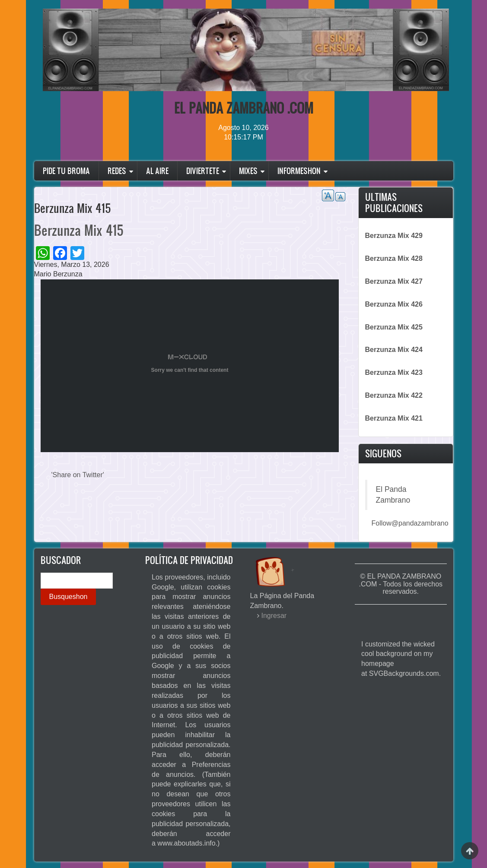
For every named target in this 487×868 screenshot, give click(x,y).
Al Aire (157, 171)
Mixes (248, 171)
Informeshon (299, 171)
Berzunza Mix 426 (394, 304)
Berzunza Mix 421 (394, 418)
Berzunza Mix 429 (394, 236)
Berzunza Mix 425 (394, 327)
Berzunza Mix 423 (394, 372)
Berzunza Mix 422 (394, 395)
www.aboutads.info (186, 843)
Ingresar (274, 616)
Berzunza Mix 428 (394, 258)
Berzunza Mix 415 (79, 230)
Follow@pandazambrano (410, 523)
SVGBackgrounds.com (404, 673)
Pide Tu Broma (66, 171)
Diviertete (203, 171)
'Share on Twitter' (78, 475)
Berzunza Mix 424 (394, 350)
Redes (117, 171)
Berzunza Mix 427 (394, 281)
